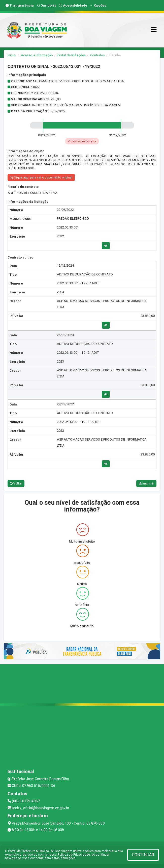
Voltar (16, 483)
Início (12, 55)
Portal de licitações (72, 55)
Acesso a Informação (37, 55)
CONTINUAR (143, 855)
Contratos (97, 55)
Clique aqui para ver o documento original (41, 177)
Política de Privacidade (74, 855)
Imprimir (146, 483)
